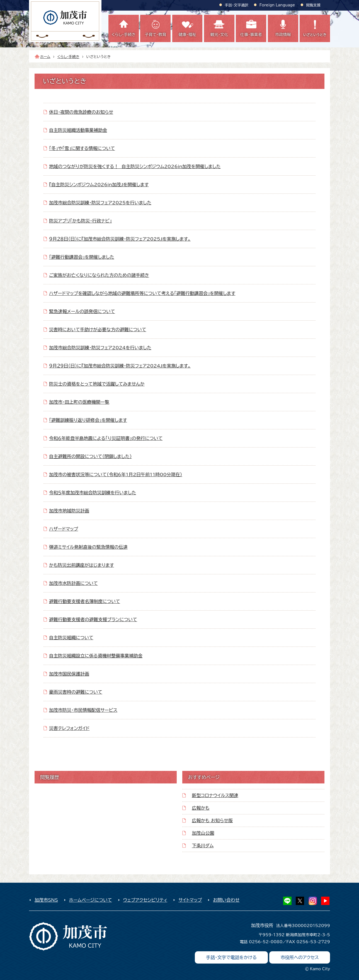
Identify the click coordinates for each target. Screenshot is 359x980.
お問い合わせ (226, 900)
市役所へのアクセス (300, 957)
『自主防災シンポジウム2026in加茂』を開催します (99, 185)
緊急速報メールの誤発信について (82, 311)
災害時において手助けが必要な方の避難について (98, 330)
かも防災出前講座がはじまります (82, 565)
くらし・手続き (68, 57)
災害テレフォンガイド (69, 728)
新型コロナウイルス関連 (215, 795)
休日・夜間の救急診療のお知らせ (81, 112)
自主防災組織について (71, 638)
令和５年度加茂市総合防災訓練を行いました (93, 493)
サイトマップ (190, 900)
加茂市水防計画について (73, 583)
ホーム (45, 57)
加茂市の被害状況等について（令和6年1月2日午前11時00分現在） (116, 475)
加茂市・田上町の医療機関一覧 (79, 402)
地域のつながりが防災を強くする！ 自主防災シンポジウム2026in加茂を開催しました (135, 166)
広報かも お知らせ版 (212, 821)
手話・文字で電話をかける (231, 957)
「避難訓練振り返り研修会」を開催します (88, 420)
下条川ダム (203, 846)
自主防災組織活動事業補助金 (78, 130)
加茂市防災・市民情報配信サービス (83, 710)
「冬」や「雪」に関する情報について (82, 148)
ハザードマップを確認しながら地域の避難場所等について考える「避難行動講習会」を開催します (142, 293)
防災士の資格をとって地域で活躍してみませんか (97, 384)
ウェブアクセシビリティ (145, 900)
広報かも (201, 808)
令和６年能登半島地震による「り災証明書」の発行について (106, 438)
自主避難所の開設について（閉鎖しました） (90, 456)
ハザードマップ (64, 529)
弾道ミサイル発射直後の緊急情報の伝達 (88, 547)
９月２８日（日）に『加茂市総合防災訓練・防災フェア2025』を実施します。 (120, 239)
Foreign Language (277, 5)
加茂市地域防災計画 (69, 511)
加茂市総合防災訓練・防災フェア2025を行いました (100, 203)
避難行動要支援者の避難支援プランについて (93, 620)
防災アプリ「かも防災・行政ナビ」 (80, 221)
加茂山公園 (203, 833)
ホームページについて (91, 900)
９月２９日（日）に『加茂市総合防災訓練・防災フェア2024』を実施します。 (120, 366)
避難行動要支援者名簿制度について (85, 601)
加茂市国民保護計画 (69, 674)
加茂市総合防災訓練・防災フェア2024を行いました (100, 348)
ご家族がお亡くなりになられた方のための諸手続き (99, 275)
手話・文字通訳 (237, 5)
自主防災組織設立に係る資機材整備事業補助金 (96, 656)
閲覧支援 (313, 5)
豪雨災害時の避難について (76, 692)
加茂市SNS (46, 900)
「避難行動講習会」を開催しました (82, 257)
